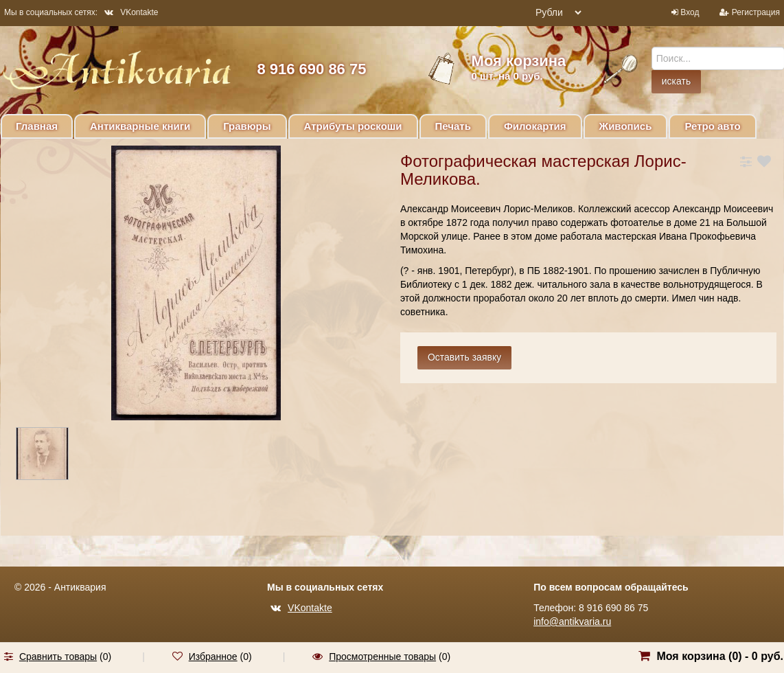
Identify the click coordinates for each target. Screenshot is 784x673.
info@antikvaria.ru (572, 621)
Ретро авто (712, 126)
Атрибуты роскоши (353, 126)
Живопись (626, 126)
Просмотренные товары (382, 657)
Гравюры (247, 126)
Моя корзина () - (720, 656)
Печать (453, 126)
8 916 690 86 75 (311, 69)
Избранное (213, 657)
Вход (690, 12)
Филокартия (535, 126)
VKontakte (131, 12)
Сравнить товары (58, 657)
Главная (37, 126)
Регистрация (756, 12)
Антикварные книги (140, 126)
